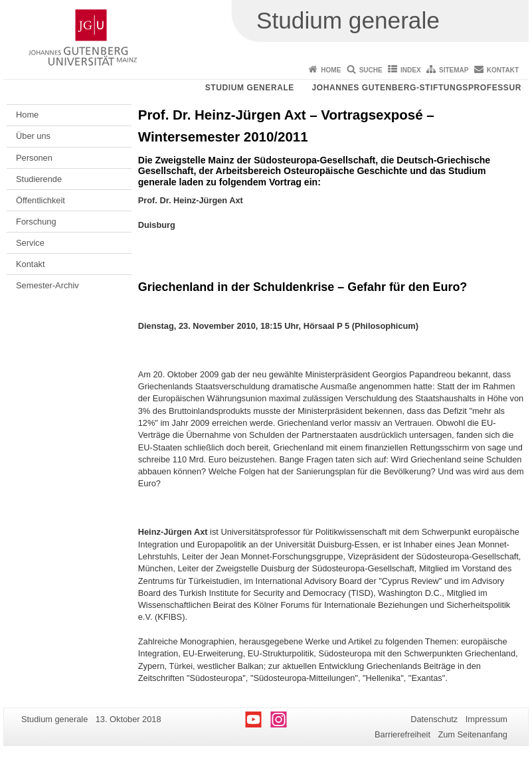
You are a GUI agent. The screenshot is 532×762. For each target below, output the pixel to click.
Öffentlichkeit (41, 200)
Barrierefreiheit (402, 734)
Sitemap (454, 70)
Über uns (33, 136)
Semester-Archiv (47, 285)
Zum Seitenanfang (473, 734)
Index (411, 70)
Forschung (36, 222)
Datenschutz (434, 719)
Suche (371, 70)
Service (30, 243)
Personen (34, 158)
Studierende (39, 179)
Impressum (487, 719)
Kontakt (503, 70)
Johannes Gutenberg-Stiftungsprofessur (416, 88)
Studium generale (250, 88)
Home (331, 70)
